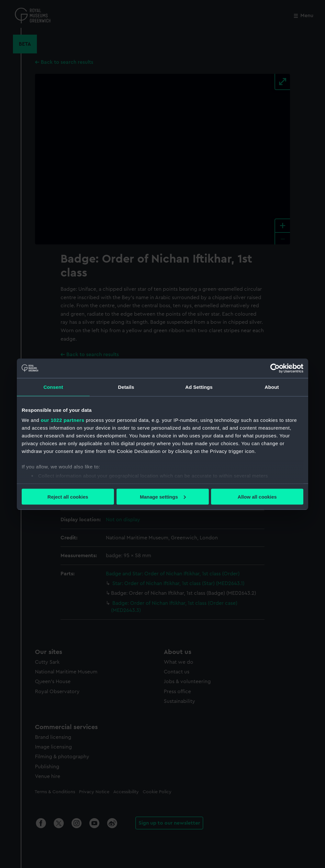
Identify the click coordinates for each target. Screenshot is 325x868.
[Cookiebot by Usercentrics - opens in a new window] (275, 368)
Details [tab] (126, 387)
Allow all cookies (257, 496)
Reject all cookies (68, 496)
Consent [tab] (53, 387)
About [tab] (272, 387)
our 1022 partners (62, 420)
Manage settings (163, 496)
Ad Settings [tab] (199, 387)
